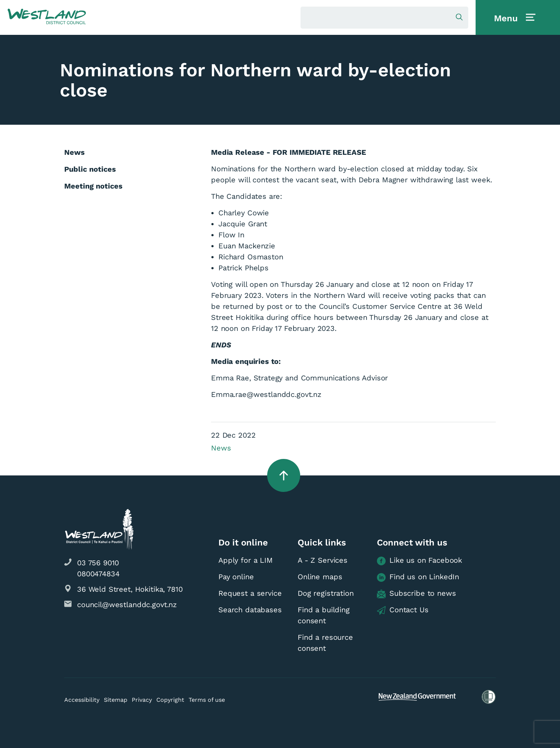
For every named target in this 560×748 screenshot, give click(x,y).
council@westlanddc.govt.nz (127, 605)
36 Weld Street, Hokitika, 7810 (130, 589)
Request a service (250, 593)
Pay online (236, 577)
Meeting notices (93, 186)
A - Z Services (323, 560)
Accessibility (82, 700)
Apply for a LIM (246, 560)
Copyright (170, 700)
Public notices (90, 169)
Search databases (250, 610)
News (221, 448)
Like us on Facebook (419, 561)
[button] (47, 17)
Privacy (142, 700)
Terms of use (207, 700)
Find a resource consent (325, 643)
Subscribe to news (416, 594)
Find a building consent (324, 615)
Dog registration (326, 593)
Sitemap (116, 700)
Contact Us (403, 610)
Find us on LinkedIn (418, 577)
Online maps (320, 577)
